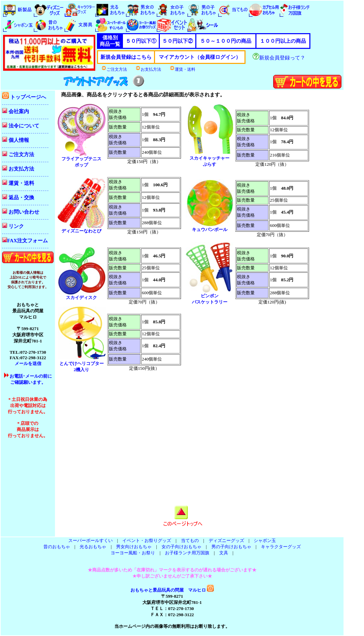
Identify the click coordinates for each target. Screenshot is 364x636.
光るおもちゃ (93, 547)
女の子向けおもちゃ (181, 547)
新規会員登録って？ (279, 58)
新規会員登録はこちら (126, 57)
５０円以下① (141, 41)
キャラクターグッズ (281, 547)
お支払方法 (148, 69)
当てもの (190, 540)
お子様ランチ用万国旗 (187, 553)
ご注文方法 (114, 69)
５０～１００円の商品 (226, 41)
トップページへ (24, 97)
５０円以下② (178, 41)
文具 (224, 553)
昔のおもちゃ (57, 547)
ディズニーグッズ (226, 540)
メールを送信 (28, 363)
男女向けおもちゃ (134, 547)
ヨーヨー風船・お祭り (133, 553)
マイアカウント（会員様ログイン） (200, 57)
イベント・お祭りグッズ (147, 540)
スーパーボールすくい (90, 540)
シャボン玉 (265, 540)
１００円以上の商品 (283, 41)
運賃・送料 (182, 69)
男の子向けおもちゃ (231, 547)
